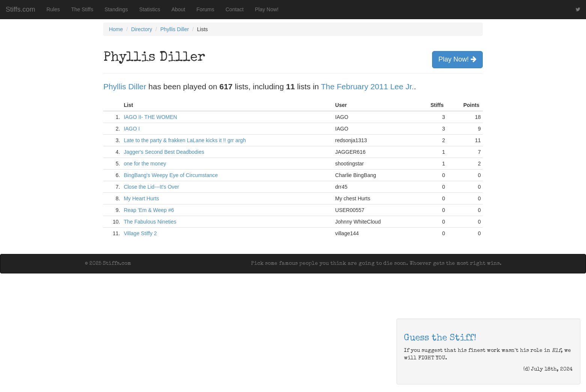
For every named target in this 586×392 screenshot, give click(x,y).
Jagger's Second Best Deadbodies (164, 152)
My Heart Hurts (142, 198)
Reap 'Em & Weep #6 (149, 210)
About (179, 9)
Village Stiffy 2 (140, 233)
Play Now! (267, 9)
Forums (205, 9)
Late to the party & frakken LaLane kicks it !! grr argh (185, 140)
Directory (142, 29)
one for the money (145, 164)
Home (116, 29)
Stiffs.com (20, 9)
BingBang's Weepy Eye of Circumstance (171, 175)
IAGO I (132, 129)
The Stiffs (82, 9)
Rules (53, 9)
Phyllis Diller (175, 29)
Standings (116, 9)
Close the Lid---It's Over (151, 187)
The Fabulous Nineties (150, 222)
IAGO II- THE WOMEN (151, 117)
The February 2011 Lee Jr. (367, 86)
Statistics (150, 9)
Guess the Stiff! (440, 338)
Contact (235, 9)
